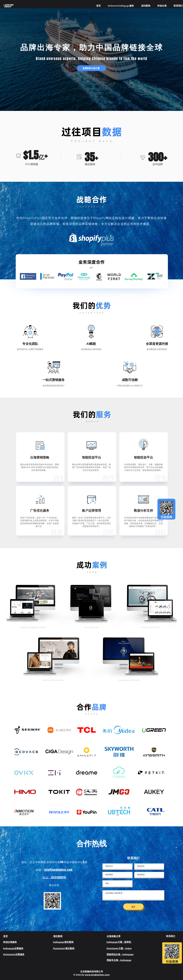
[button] (91, 68)
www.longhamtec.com (97, 975)
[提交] (133, 907)
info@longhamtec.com (58, 870)
